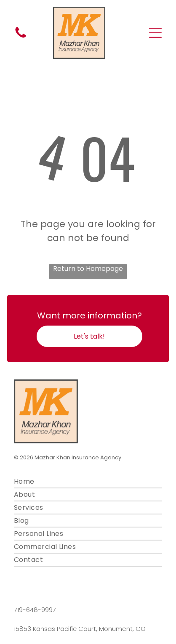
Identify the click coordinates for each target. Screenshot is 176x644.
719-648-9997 (35, 610)
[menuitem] (88, 482)
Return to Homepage (88, 269)
